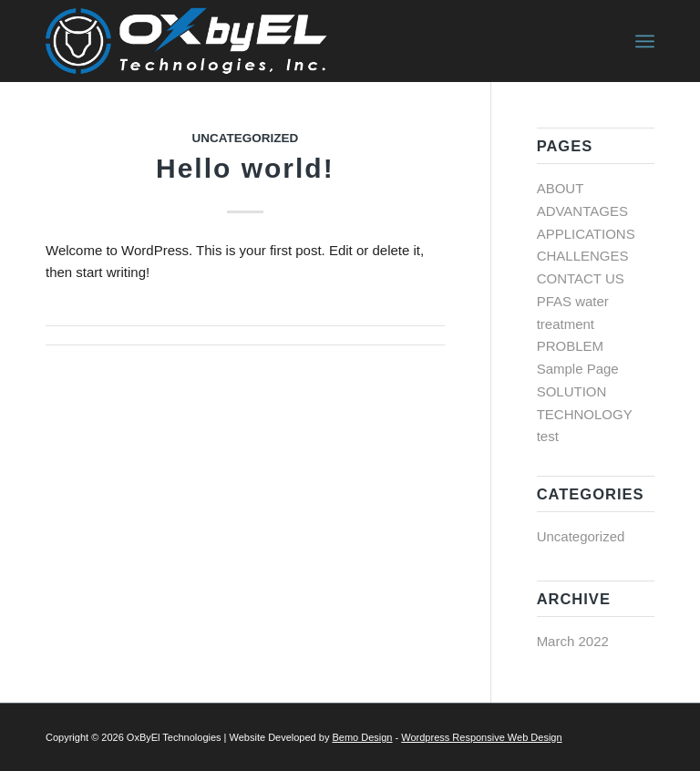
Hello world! (245, 168)
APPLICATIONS (586, 234)
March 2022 (573, 641)
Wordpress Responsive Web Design (481, 737)
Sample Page (578, 369)
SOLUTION (572, 391)
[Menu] (645, 41)
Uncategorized (245, 138)
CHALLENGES (583, 256)
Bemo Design (362, 737)
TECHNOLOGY (585, 414)
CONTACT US (581, 278)
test (548, 436)
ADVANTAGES (582, 211)
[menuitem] (645, 41)
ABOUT (561, 188)
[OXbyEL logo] (188, 41)
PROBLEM (570, 346)
